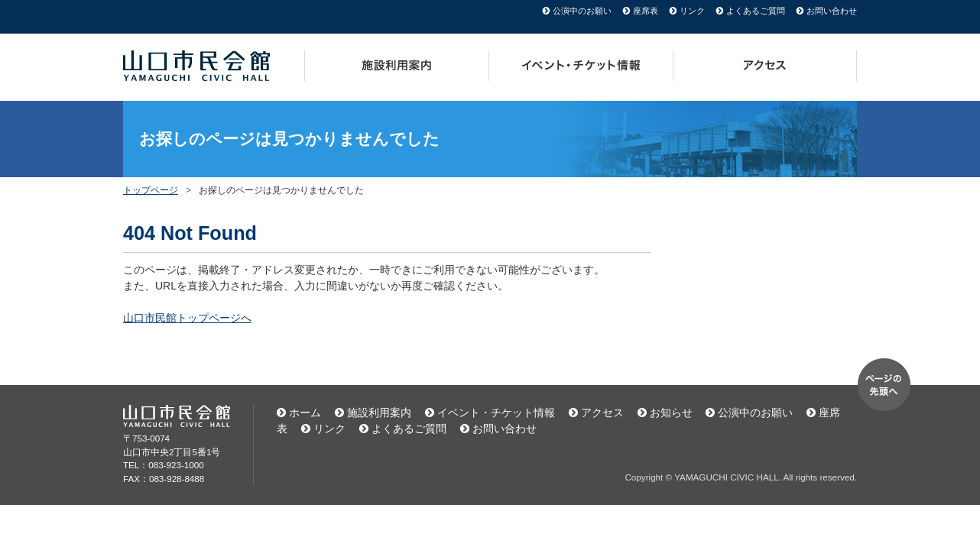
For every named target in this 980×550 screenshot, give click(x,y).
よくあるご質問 (756, 11)
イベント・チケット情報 (581, 66)
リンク (692, 11)
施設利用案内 (397, 66)
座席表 (646, 11)
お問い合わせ (832, 11)
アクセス (765, 66)
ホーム (305, 412)
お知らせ (671, 412)
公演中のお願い (582, 11)
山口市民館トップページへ (187, 318)
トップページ (151, 190)
